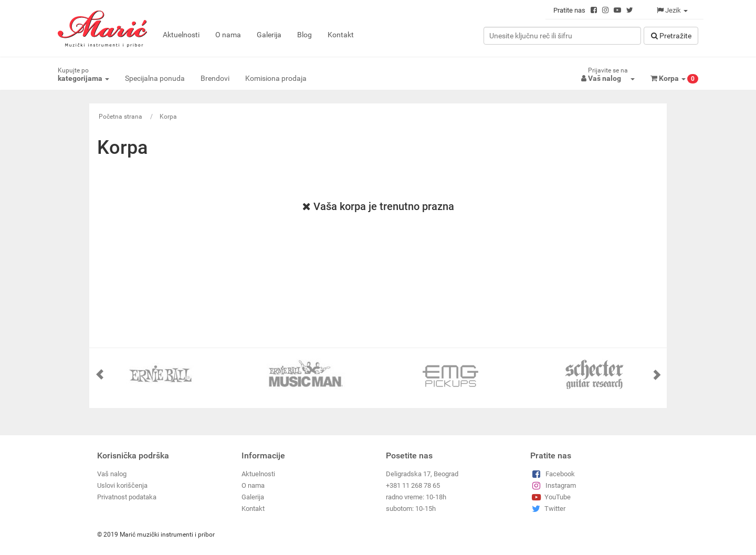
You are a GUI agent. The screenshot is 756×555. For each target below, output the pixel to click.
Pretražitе (671, 36)
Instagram (553, 485)
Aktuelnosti (181, 35)
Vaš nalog (112, 474)
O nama (228, 35)
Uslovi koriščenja (122, 485)
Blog (304, 35)
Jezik (672, 10)
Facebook (553, 474)
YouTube (550, 497)
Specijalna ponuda (155, 78)
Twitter (548, 509)
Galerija (269, 35)
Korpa (168, 117)
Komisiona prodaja (276, 78)
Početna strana (120, 117)
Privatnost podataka (127, 497)
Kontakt (341, 35)
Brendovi (215, 78)
